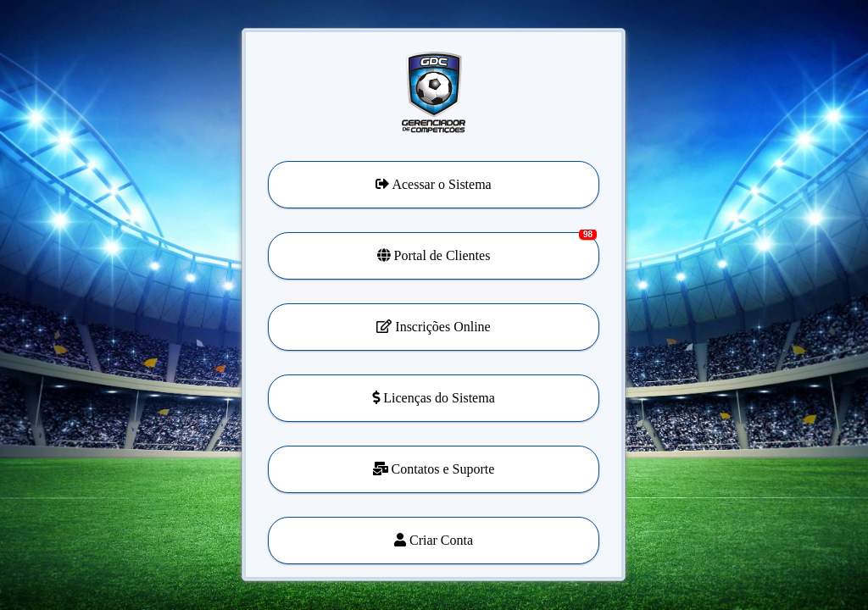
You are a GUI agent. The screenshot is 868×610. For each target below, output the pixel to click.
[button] (434, 398)
